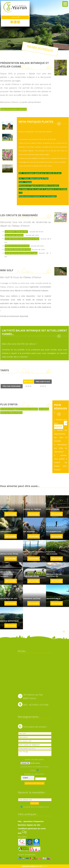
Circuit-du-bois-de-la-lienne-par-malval (21, 253)
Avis (22, 833)
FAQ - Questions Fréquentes (31, 821)
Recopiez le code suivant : (34, 774)
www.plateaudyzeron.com (32, 866)
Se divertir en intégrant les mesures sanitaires (19, 409)
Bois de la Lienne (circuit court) (18, 249)
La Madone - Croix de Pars (16, 232)
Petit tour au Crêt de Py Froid (17, 246)
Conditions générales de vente (32, 829)
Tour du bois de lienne (14, 235)
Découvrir (11, 514)
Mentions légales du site (29, 825)
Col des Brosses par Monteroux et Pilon (22, 239)
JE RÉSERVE (61, 425)
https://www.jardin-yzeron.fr (13, 109)
